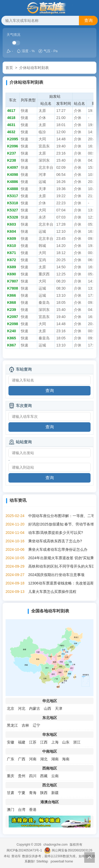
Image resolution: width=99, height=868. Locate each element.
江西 (44, 742)
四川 (33, 776)
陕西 (44, 793)
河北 (22, 708)
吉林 (25, 725)
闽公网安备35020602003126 (72, 850)
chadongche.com (56, 845)
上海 (55, 742)
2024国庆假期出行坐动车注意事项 (56, 575)
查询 (88, 20)
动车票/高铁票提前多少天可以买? (56, 533)
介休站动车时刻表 (34, 68)
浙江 (77, 742)
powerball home (62, 861)
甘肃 (11, 793)
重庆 (11, 776)
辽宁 (36, 725)
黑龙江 (12, 725)
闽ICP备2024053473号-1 (24, 850)
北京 (11, 708)
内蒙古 (35, 708)
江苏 (33, 742)
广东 (11, 759)
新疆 (55, 793)
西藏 (44, 776)
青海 (33, 793)
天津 (59, 708)
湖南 (55, 759)
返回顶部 (89, 857)
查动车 (16, 856)
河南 (33, 759)
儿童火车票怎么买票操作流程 (52, 592)
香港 (33, 810)
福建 (22, 742)
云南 (55, 776)
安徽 (11, 742)
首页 (9, 68)
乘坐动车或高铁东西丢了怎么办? (55, 541)
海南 (66, 759)
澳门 (11, 810)
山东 (66, 742)
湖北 (44, 759)
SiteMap (42, 861)
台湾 (22, 810)
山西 (48, 708)
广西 (22, 759)
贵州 (22, 776)
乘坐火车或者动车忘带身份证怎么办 (58, 549)
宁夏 (22, 793)
